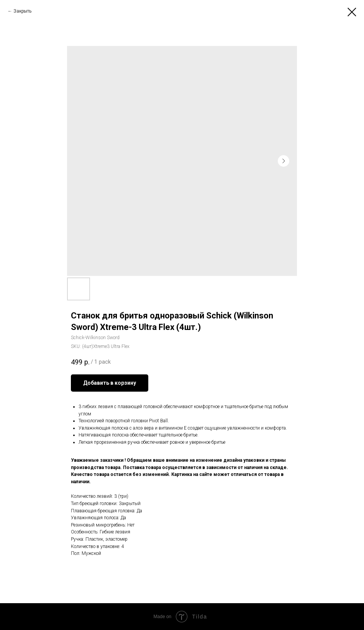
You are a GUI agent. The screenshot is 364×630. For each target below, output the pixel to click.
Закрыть (22, 11)
